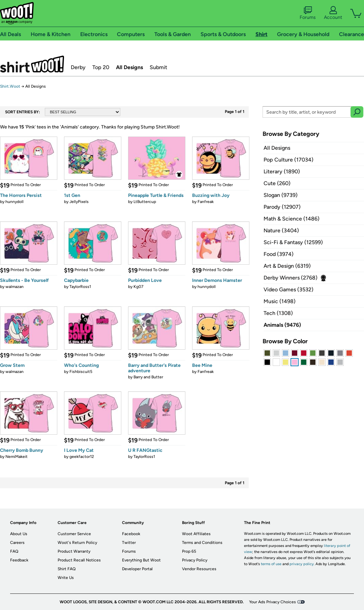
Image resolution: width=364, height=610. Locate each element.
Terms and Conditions (202, 543)
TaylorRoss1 (80, 287)
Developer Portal (137, 569)
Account (333, 13)
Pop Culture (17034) (289, 160)
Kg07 (139, 287)
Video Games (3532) (289, 289)
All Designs (129, 67)
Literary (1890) (282, 171)
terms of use (271, 564)
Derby (78, 67)
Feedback (19, 560)
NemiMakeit (17, 457)
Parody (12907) (282, 207)
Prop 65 (189, 551)
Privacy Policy (195, 560)
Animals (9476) (282, 325)
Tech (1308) (278, 313)
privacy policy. (302, 564)
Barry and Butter (148, 377)
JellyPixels (79, 202)
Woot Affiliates (196, 534)
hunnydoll (14, 202)
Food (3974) (279, 254)
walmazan (14, 287)
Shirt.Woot (32, 64)
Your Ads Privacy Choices (272, 602)
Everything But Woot (141, 560)
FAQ (14, 551)
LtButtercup (145, 202)
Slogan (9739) (281, 195)
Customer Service (74, 534)
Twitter (129, 543)
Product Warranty (74, 551)
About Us (19, 534)
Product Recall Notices (79, 560)
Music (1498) (280, 301)
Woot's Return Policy (77, 543)
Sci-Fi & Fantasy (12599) (293, 242)
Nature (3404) (281, 230)
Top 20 (101, 67)
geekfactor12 (82, 457)
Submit (158, 67)
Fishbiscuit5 (81, 372)
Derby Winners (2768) (291, 278)
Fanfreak (206, 202)
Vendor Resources (199, 569)
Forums (308, 13)
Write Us (66, 578)
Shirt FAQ (67, 569)
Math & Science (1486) (292, 219)
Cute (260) (277, 183)
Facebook (131, 534)
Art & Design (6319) (287, 266)
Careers (17, 543)
